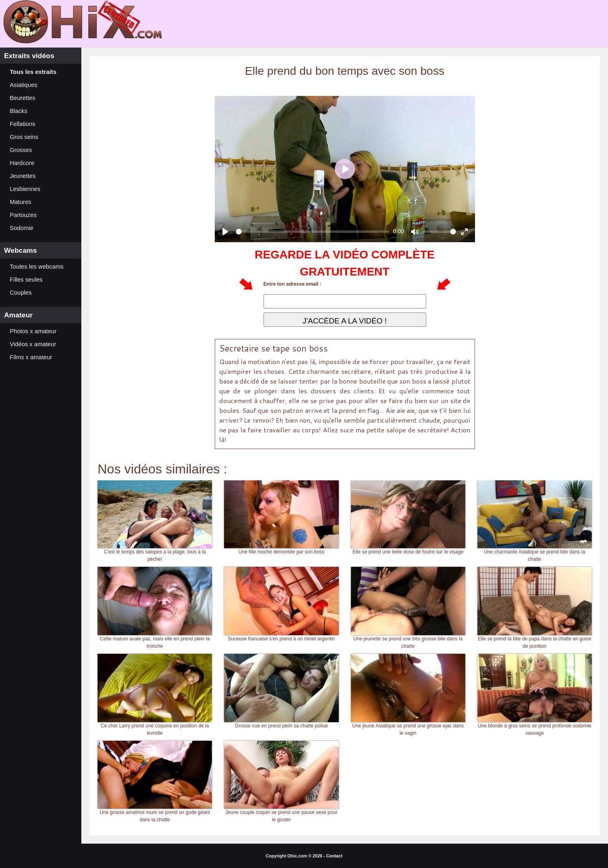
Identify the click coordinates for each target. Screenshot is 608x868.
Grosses (21, 150)
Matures (21, 202)
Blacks (19, 111)
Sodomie (22, 228)
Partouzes (23, 215)
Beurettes (23, 98)
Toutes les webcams (37, 267)
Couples (21, 293)
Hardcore (22, 163)
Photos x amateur (33, 331)
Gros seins (24, 137)
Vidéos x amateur (33, 344)
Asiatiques (24, 85)
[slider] (313, 232)
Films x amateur (31, 357)
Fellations (23, 124)
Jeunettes (23, 176)
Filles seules (26, 280)
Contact (334, 856)
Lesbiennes (25, 189)
